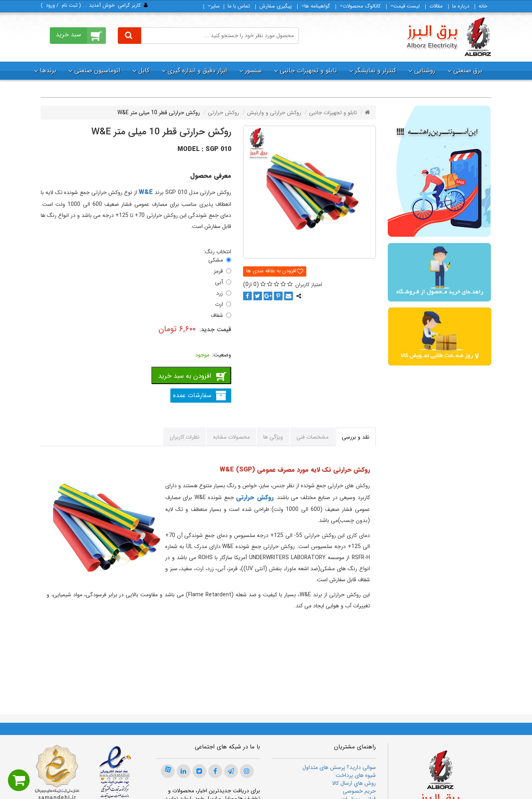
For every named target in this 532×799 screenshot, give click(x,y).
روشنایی (425, 71)
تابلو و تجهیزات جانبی (308, 71)
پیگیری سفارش (275, 6)
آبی (219, 282)
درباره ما (461, 6)
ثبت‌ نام (70, 5)
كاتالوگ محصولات (360, 6)
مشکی (216, 260)
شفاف (217, 315)
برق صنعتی (468, 71)
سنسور (253, 71)
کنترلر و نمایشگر (375, 71)
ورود (50, 5)
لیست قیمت (405, 6)
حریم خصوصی (359, 791)
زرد (220, 293)
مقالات (436, 6)
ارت (219, 304)
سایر (214, 6)
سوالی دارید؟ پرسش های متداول (339, 767)
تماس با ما (239, 6)
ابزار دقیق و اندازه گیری (197, 71)
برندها (48, 71)
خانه (483, 6)
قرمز (218, 271)
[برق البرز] (449, 37)
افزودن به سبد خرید (185, 376)
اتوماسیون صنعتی (97, 71)
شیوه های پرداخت (356, 775)
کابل (144, 71)
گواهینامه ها (316, 6)
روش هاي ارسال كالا (354, 783)
